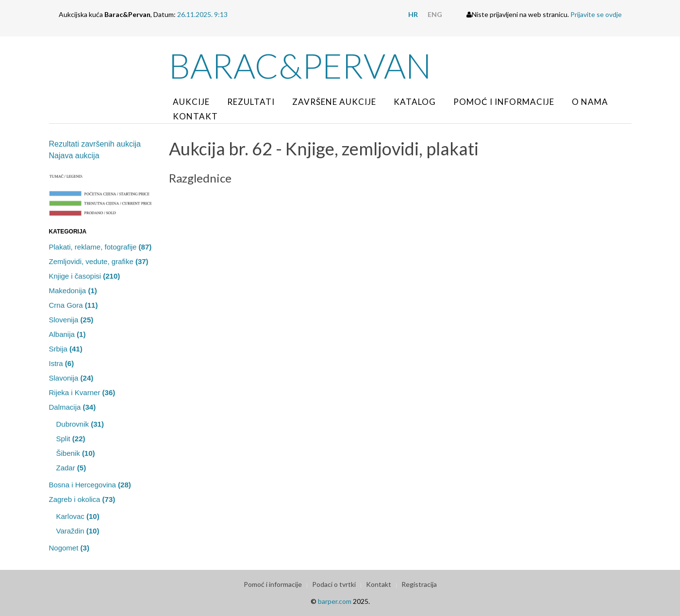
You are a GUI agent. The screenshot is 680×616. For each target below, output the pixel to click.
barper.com (335, 601)
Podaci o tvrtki (334, 584)
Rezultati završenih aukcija (95, 144)
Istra (62, 363)
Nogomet (69, 548)
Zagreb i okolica (82, 499)
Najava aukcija (74, 156)
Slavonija (71, 378)
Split (71, 439)
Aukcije (191, 102)
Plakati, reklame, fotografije (100, 247)
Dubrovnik (80, 424)
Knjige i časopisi (85, 276)
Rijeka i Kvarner (82, 392)
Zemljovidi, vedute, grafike (99, 261)
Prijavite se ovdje (596, 14)
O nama (590, 102)
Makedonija (73, 291)
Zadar (71, 468)
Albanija (67, 334)
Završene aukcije (334, 102)
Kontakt (195, 116)
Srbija (66, 349)
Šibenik (76, 453)
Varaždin (78, 531)
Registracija (419, 584)
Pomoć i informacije (504, 102)
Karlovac (78, 516)
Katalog (415, 102)
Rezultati (251, 102)
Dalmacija (73, 407)
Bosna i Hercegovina (90, 485)
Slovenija (71, 320)
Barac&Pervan (300, 66)
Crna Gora (74, 305)
